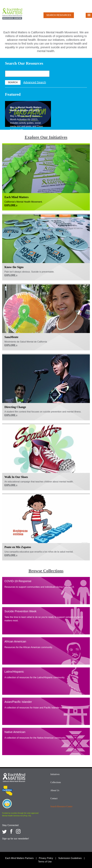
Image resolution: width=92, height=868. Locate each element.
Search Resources (59, 15)
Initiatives (55, 774)
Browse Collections (46, 571)
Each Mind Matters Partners (19, 858)
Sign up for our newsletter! (16, 839)
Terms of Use (45, 862)
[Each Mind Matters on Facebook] (11, 831)
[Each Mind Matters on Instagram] (18, 831)
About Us (55, 790)
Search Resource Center (61, 806)
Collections (56, 782)
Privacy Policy (46, 858)
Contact (54, 798)
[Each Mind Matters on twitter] (4, 831)
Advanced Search (35, 82)
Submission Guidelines (70, 858)
